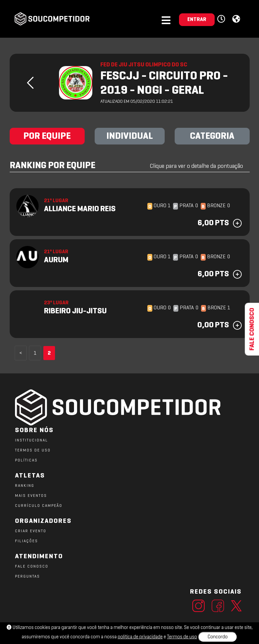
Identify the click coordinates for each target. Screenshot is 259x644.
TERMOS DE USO (33, 450)
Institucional (31, 440)
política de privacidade (140, 637)
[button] (222, 19)
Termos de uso (182, 637)
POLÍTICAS (26, 460)
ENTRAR (197, 20)
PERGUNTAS (27, 577)
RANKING (25, 486)
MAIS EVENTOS (31, 496)
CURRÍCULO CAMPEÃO (39, 506)
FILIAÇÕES (26, 541)
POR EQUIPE (47, 136)
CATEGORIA (212, 136)
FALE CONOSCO (32, 567)
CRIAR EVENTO (31, 531)
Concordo (218, 637)
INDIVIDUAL (130, 136)
